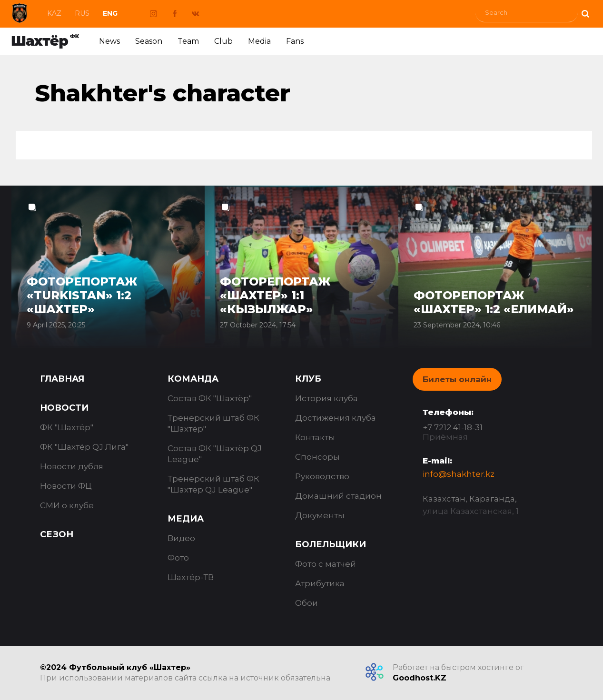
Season (149, 41)
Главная (62, 379)
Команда (193, 379)
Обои (306, 603)
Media (259, 41)
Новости (64, 408)
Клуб (308, 379)
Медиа (186, 519)
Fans (295, 41)
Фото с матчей (326, 564)
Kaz (54, 13)
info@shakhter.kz (459, 474)
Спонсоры (317, 457)
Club (223, 41)
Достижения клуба (336, 418)
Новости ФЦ (66, 486)
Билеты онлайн (457, 379)
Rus (82, 13)
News (109, 41)
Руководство (322, 476)
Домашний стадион (338, 496)
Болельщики (331, 544)
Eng (110, 13)
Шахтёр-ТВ (191, 577)
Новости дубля (72, 466)
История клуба (326, 398)
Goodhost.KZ (420, 678)
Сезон (57, 534)
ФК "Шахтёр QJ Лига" (84, 447)
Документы (320, 515)
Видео (181, 538)
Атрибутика (320, 583)
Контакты (315, 437)
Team (188, 41)
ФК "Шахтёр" (67, 427)
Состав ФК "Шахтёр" (210, 398)
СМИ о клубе (67, 505)
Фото (178, 558)
